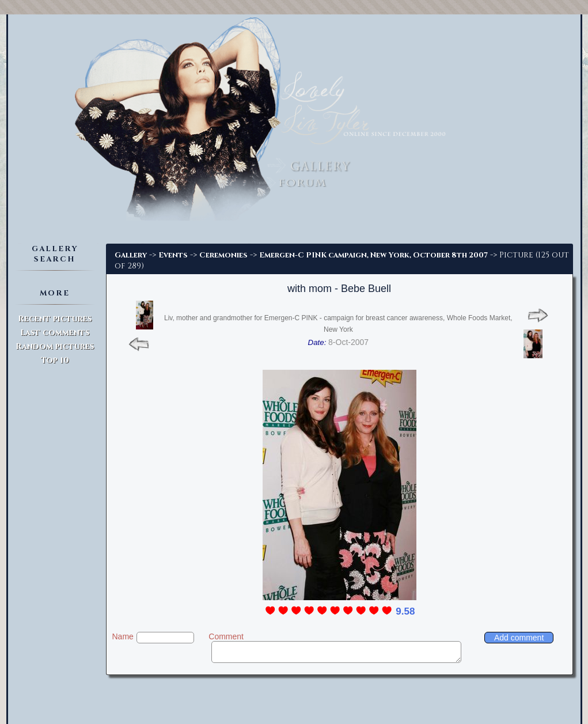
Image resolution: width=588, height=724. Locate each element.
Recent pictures (55, 319)
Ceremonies (223, 255)
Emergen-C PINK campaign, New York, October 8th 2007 (373, 255)
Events (173, 255)
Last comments (55, 333)
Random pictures (55, 346)
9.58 (405, 611)
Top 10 (55, 360)
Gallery (131, 255)
